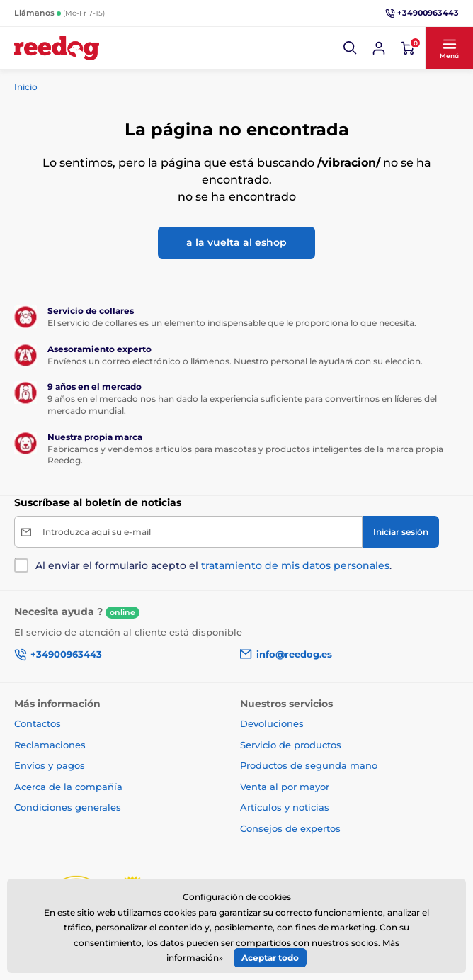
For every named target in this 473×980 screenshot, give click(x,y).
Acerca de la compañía (68, 787)
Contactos (38, 723)
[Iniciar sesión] (379, 48)
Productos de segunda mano (309, 765)
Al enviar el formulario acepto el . (213, 565)
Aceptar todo (270, 958)
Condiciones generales (68, 807)
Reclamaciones (50, 745)
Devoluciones (272, 723)
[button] (351, 48)
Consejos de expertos (290, 828)
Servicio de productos (291, 745)
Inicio (26, 87)
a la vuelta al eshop (236, 242)
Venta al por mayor (285, 787)
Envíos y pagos (50, 765)
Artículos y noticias (285, 807)
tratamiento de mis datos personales (295, 565)
